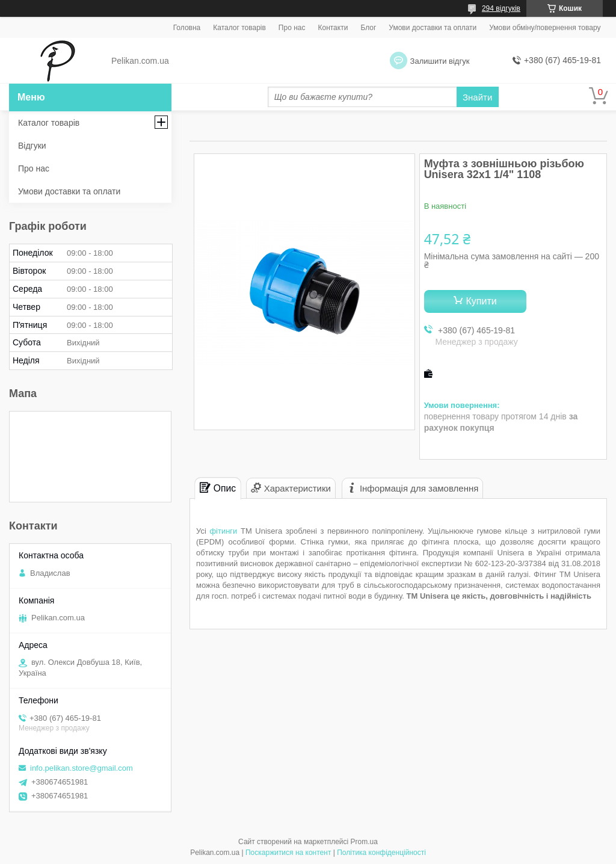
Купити (482, 301)
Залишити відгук (440, 61)
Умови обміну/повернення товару (545, 28)
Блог (368, 28)
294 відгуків (501, 8)
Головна (187, 28)
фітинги (223, 531)
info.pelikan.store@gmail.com (82, 768)
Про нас (292, 28)
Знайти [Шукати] (477, 97)
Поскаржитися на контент (288, 853)
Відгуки (32, 146)
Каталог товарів (239, 28)
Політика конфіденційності (381, 853)
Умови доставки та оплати (433, 28)
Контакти (333, 28)
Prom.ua (364, 842)
